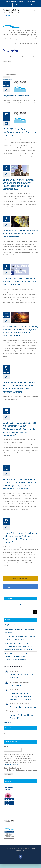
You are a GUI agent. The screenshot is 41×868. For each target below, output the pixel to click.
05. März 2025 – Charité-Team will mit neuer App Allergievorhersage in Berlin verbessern (20, 234)
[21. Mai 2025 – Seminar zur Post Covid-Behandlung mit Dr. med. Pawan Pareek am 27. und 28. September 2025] (20, 170)
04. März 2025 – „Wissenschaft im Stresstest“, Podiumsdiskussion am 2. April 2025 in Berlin (20, 282)
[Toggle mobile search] (34, 10)
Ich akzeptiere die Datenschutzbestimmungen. (21, 770)
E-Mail (6, 747)
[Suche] (35, 612)
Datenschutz (32, 849)
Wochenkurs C (16, 685)
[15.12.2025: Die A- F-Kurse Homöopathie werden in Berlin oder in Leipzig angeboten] (20, 117)
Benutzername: (7, 61)
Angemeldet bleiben (11, 75)
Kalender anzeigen (9, 722)
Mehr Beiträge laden (20, 579)
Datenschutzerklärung (11, 764)
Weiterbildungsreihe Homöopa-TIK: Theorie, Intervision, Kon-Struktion (21, 696)
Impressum (18, 851)
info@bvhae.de (32, 1)
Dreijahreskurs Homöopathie (16, 95)
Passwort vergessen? (10, 79)
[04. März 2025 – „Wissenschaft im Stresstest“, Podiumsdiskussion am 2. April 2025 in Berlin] (20, 269)
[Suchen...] (19, 612)
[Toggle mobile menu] (37, 10)
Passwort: (6, 68)
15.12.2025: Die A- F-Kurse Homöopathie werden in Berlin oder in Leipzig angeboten (20, 132)
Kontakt (24, 851)
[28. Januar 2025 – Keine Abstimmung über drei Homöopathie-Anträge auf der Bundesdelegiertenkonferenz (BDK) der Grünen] (20, 317)
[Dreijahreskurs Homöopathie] (20, 86)
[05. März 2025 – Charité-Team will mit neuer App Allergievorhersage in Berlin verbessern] (20, 221)
